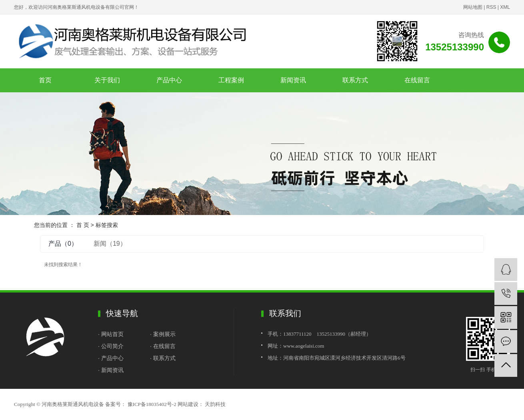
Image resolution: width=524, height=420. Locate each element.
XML (505, 7)
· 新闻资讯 (111, 370)
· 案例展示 (163, 334)
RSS (491, 7)
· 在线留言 (163, 346)
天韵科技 (215, 404)
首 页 (83, 225)
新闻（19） (110, 244)
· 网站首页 (112, 334)
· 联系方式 (164, 358)
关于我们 (107, 80)
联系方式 (355, 80)
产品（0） (63, 244)
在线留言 (417, 80)
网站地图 (473, 7)
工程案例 (231, 80)
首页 (45, 80)
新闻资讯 (293, 80)
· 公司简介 (111, 346)
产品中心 (169, 80)
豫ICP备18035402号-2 (152, 404)
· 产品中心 (111, 358)
